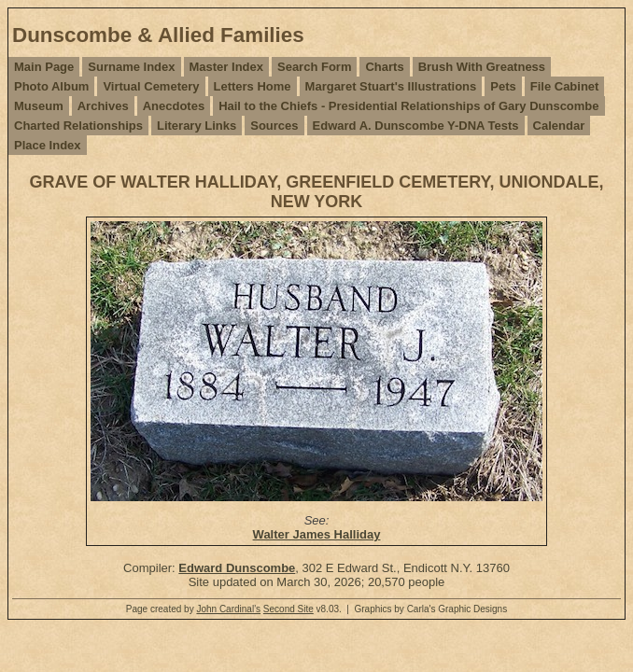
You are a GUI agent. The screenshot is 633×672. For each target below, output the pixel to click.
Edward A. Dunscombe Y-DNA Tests (416, 126)
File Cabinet (565, 86)
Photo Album (51, 86)
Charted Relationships (78, 126)
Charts (384, 67)
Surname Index (131, 67)
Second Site (288, 609)
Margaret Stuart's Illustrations (391, 86)
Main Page (44, 67)
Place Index (48, 145)
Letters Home (253, 86)
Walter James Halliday (317, 534)
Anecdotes (174, 106)
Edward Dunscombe (237, 568)
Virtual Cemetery (151, 86)
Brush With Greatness (482, 67)
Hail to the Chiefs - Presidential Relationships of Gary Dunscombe (408, 106)
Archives (103, 106)
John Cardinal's (228, 609)
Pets (503, 86)
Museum (39, 106)
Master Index (226, 67)
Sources (274, 126)
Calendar (559, 126)
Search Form (314, 67)
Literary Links (197, 126)
